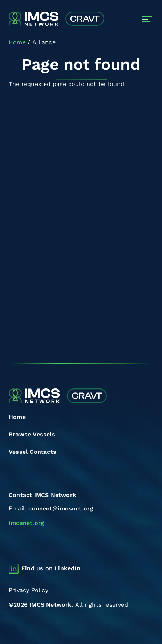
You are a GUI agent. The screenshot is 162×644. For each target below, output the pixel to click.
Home (17, 417)
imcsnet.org (26, 523)
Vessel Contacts (33, 452)
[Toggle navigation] (147, 19)
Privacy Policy (29, 590)
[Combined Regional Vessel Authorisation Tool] (56, 19)
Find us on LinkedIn (51, 568)
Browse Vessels (32, 434)
